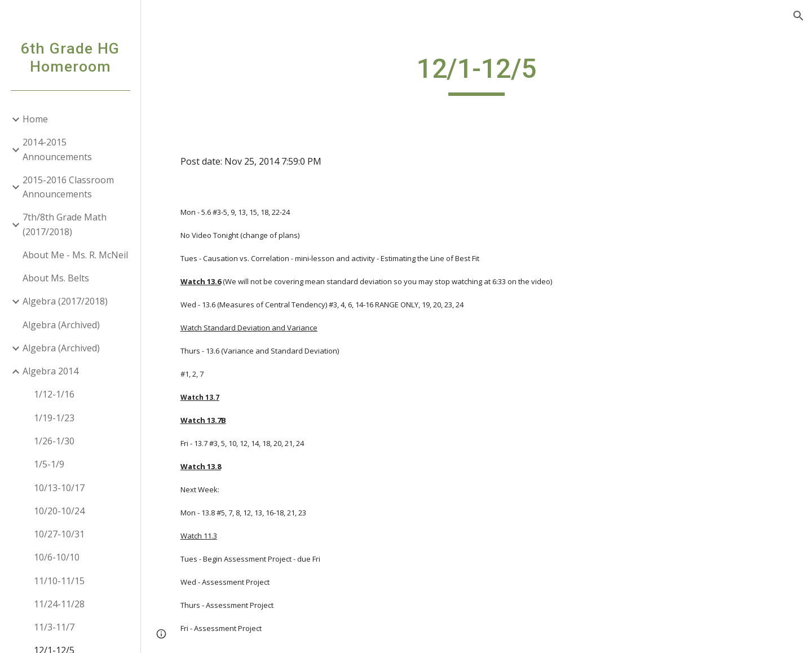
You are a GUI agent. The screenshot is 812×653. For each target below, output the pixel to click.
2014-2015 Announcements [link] (57, 149)
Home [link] (35, 119)
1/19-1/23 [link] (54, 418)
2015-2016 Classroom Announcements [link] (68, 187)
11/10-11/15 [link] (59, 581)
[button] (798, 16)
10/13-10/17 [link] (59, 488)
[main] (476, 74)
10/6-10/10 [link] (57, 557)
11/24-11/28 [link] (59, 604)
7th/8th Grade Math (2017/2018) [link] (65, 224)
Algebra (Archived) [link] (61, 325)
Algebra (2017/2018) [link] (65, 301)
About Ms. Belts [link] (56, 278)
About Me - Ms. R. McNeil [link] (75, 255)
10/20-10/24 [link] (59, 511)
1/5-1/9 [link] (49, 464)
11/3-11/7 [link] (54, 627)
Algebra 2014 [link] (50, 371)
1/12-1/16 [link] (54, 394)
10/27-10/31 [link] (59, 534)
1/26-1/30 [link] (54, 441)
